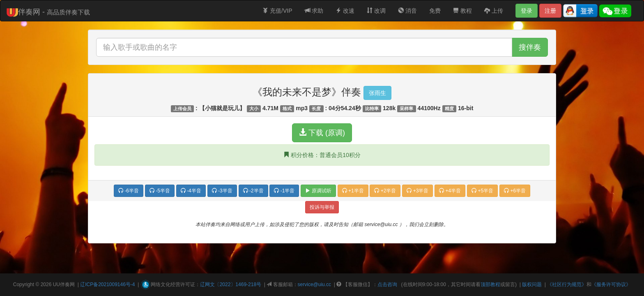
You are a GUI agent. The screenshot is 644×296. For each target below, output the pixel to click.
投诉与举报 (322, 207)
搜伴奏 (530, 47)
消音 (407, 11)
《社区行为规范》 (567, 284)
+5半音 (482, 191)
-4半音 (191, 191)
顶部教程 (490, 284)
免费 (435, 11)
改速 (345, 11)
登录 (527, 11)
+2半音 (385, 191)
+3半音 (417, 191)
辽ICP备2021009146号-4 (107, 284)
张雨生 (377, 93)
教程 (462, 11)
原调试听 (318, 191)
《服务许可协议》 (611, 284)
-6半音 (129, 191)
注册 (550, 11)
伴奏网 (67, 284)
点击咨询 (387, 284)
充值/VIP (277, 11)
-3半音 (222, 191)
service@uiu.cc (315, 284)
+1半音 (353, 191)
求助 (314, 11)
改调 (376, 11)
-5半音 (160, 191)
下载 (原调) (322, 133)
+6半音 (515, 191)
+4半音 (450, 191)
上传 (494, 11)
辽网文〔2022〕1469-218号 (231, 284)
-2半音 (253, 191)
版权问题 (532, 284)
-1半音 (284, 191)
